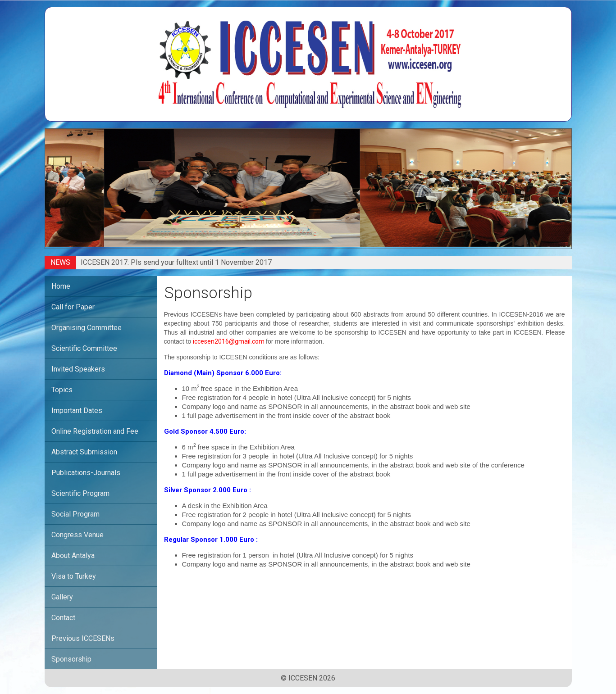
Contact (63, 618)
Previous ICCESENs (83, 638)
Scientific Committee (84, 348)
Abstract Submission (84, 452)
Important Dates (77, 411)
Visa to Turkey (74, 576)
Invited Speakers (78, 369)
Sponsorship (71, 659)
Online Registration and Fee (95, 431)
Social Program (75, 514)
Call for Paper (73, 307)
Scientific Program (80, 493)
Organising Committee (87, 328)
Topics (62, 390)
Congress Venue (78, 535)
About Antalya (73, 556)
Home (61, 286)
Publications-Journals (86, 473)
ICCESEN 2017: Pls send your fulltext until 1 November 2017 (176, 262)
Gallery (62, 597)
